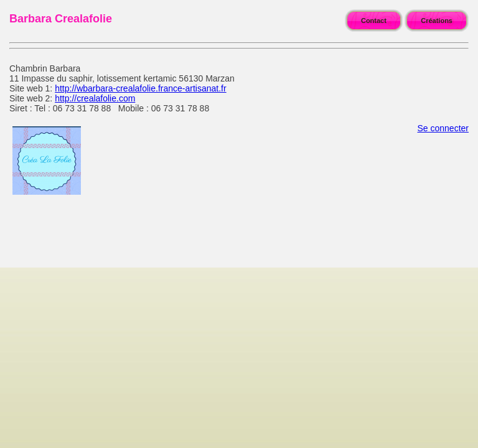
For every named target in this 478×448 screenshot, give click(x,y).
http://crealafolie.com (95, 98)
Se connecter (443, 128)
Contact (374, 21)
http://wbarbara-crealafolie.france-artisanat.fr (140, 88)
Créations (437, 21)
